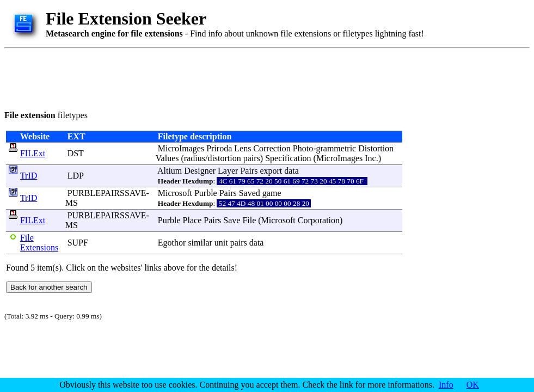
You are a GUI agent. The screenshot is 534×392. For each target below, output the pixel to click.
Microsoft (175, 193)
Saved (250, 193)
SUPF (78, 243)
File (249, 220)
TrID (29, 176)
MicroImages (181, 148)
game (272, 193)
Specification (288, 158)
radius (195, 158)
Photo (303, 148)
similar (200, 243)
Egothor (172, 243)
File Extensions (39, 243)
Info (446, 385)
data (291, 171)
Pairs (249, 171)
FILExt (33, 153)
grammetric (336, 148)
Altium (170, 171)
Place (192, 220)
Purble (206, 193)
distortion (224, 158)
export (271, 171)
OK (473, 385)
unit (221, 243)
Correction (272, 148)
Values (167, 158)
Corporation (319, 220)
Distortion (376, 148)
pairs (252, 158)
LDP (76, 176)
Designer (200, 171)
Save (232, 220)
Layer (228, 171)
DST (76, 153)
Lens (243, 148)
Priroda (219, 148)
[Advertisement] (202, 77)
